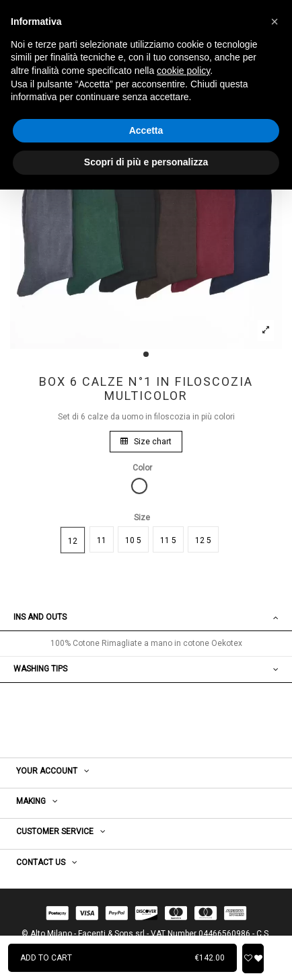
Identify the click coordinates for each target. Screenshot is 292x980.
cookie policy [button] (183, 71)
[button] (275, 22)
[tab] (146, 618)
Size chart (146, 442)
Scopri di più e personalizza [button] (146, 162)
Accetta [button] (146, 130)
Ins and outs (146, 617)
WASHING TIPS (146, 669)
